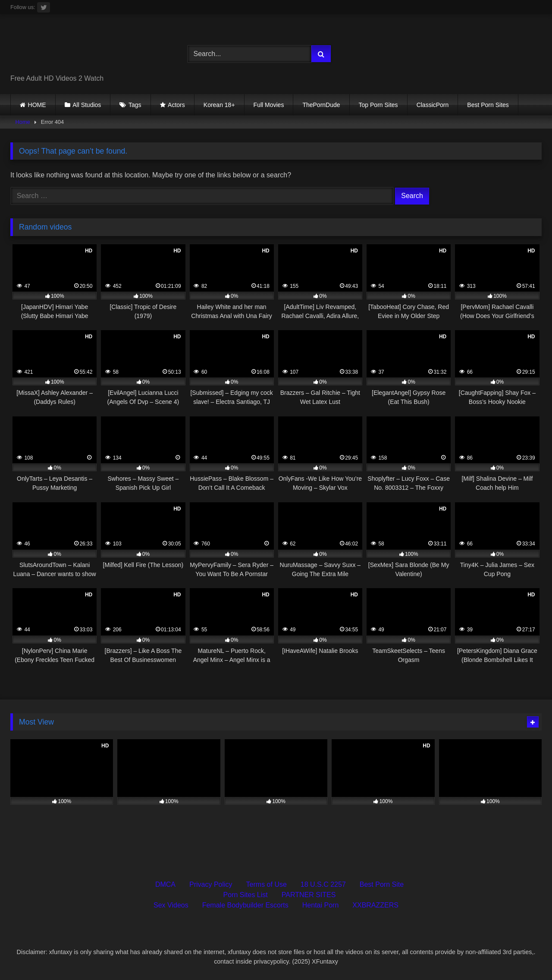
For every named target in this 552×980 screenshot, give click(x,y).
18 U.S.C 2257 (323, 884)
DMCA (165, 884)
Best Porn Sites (488, 105)
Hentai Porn (321, 905)
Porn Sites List (246, 895)
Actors (176, 105)
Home (23, 122)
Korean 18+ (219, 105)
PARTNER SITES (309, 895)
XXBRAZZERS (375, 905)
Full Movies (269, 105)
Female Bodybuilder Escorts (245, 905)
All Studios (87, 105)
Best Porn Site (382, 884)
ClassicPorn (433, 105)
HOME (37, 105)
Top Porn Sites (378, 105)
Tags (135, 105)
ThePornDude (321, 105)
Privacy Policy (211, 884)
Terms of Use (267, 884)
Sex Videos (171, 905)
